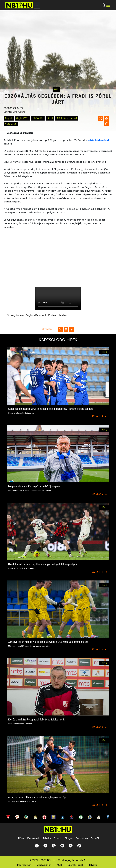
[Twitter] (45, 846)
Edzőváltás (38, 118)
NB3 (56, 90)
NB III (50, 118)
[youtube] (62, 846)
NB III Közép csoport (67, 118)
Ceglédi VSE (22, 118)
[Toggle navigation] (108, 5)
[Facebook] (37, 846)
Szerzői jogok (76, 865)
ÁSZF (60, 865)
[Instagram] (54, 846)
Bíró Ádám (19, 112)
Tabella (93, 865)
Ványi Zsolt (11, 124)
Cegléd (9, 118)
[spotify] (71, 846)
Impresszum (24, 865)
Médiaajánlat (44, 865)
